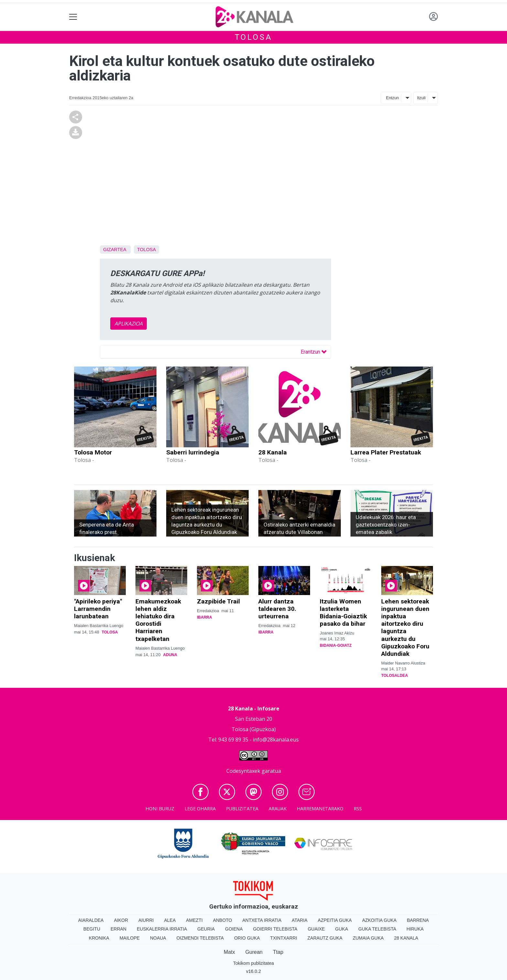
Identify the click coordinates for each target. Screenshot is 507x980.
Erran (119, 929)
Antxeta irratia (262, 920)
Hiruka (415, 929)
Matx (229, 952)
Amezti (194, 920)
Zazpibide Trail (218, 601)
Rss (358, 809)
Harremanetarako (320, 809)
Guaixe (316, 929)
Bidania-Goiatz (336, 645)
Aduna (170, 655)
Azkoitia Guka (379, 920)
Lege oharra (200, 809)
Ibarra (205, 617)
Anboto (223, 920)
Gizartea (115, 250)
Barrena (418, 920)
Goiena (234, 929)
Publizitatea (242, 809)
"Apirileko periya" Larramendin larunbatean (98, 609)
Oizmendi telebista (200, 938)
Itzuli (421, 98)
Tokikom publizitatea (253, 963)
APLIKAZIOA (129, 324)
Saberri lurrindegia (193, 452)
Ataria (300, 920)
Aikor (121, 920)
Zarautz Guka (325, 938)
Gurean (254, 952)
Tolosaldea (394, 676)
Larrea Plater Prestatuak (386, 452)
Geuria (206, 929)
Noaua (158, 938)
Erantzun (314, 352)
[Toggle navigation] (73, 17)
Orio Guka (247, 938)
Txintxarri (284, 938)
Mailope (130, 938)
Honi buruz (160, 809)
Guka (342, 929)
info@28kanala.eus (276, 740)
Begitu (92, 929)
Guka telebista (377, 929)
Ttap (278, 952)
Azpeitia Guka (335, 920)
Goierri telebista (275, 929)
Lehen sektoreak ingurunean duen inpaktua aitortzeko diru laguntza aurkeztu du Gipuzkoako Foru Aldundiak (405, 627)
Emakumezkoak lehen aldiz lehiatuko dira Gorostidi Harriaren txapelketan (158, 620)
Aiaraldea (91, 920)
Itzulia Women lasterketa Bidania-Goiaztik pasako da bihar (343, 612)
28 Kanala (273, 452)
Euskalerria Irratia (162, 929)
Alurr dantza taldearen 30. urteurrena (277, 609)
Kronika (99, 938)
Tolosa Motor (93, 452)
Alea (170, 920)
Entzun (393, 98)
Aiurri (146, 920)
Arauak (278, 809)
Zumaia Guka (368, 938)
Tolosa (254, 37)
